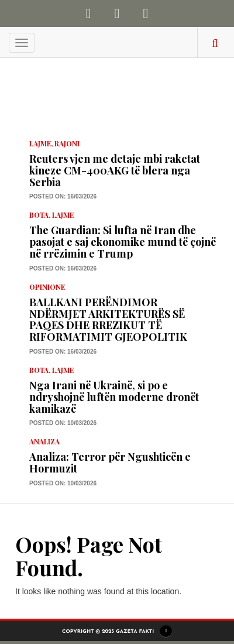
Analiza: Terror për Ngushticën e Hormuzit (110, 463)
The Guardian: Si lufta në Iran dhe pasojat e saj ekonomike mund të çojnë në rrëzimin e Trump (123, 242)
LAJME (40, 143)
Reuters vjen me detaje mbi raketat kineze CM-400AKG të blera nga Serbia (115, 170)
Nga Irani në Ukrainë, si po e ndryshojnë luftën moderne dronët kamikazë (114, 397)
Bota (39, 215)
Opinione (47, 287)
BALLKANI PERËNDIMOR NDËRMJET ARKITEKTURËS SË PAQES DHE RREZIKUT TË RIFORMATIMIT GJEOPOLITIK (108, 319)
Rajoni (67, 143)
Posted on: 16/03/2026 (63, 196)
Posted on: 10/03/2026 (63, 423)
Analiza (44, 441)
